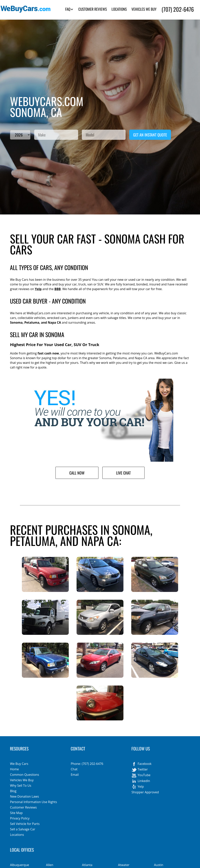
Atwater (124, 865)
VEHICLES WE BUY (144, 9)
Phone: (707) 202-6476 (87, 764)
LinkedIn (141, 781)
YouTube (141, 775)
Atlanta (87, 865)
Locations (17, 835)
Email (75, 775)
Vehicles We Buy (22, 780)
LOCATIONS (119, 9)
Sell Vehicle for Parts (25, 824)
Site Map (16, 813)
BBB (57, 289)
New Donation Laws (24, 796)
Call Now (77, 473)
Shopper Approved (145, 792)
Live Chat (123, 473)
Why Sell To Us (21, 786)
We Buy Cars (19, 764)
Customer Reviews (23, 807)
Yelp (38, 289)
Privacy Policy (20, 818)
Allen (50, 865)
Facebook (141, 764)
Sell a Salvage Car (23, 829)
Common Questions (25, 775)
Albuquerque (19, 865)
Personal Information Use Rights (33, 802)
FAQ (69, 9)
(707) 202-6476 (178, 9)
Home (14, 769)
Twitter (140, 770)
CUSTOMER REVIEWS (93, 9)
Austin (158, 865)
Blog (13, 791)
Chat (74, 769)
